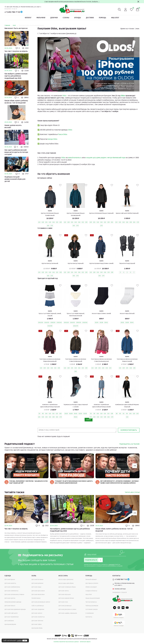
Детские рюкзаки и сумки (67, 609)
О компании (90, 613)
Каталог (28, 18)
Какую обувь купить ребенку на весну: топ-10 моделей (16, 102)
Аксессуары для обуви (66, 583)
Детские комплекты (11, 591)
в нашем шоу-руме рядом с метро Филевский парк (105, 158)
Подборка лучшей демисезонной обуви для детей (15, 179)
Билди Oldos (53, 139)
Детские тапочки (37, 621)
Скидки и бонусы (91, 591)
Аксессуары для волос (66, 579)
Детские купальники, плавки (14, 594)
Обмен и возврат (91, 587)
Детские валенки (37, 583)
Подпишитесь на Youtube (129, 444)
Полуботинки (36, 598)
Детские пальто (10, 606)
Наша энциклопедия (93, 598)
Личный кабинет (91, 579)
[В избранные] (60, 185)
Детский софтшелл (11, 613)
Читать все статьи (132, 492)
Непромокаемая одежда (13, 602)
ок (25, 641)
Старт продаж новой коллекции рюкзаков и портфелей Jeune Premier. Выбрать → (72, 2)
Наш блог (115, 18)
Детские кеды (36, 587)
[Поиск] (119, 10)
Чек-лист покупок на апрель (16, 51)
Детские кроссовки (38, 591)
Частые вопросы (91, 602)
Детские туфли (36, 624)
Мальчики (41, 18)
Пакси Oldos (63, 134)
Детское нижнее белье (66, 598)
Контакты (89, 617)
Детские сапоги (37, 613)
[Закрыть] (138, 2)
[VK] (123, 608)
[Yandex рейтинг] (119, 616)
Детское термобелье (12, 617)
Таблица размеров (92, 606)
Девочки (54, 18)
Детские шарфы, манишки (68, 613)
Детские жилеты (10, 583)
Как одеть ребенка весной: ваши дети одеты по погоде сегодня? (16, 152)
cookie (19, 641)
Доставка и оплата (92, 583)
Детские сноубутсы (38, 617)
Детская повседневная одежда (15, 609)
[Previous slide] (9, 466)
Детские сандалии (38, 609)
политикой (112, 565)
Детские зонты (64, 591)
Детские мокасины (38, 594)
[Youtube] (127, 608)
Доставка (90, 18)
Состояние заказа (91, 609)
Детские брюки (10, 579)
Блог (15, 25)
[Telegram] (21, 12)
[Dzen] (119, 608)
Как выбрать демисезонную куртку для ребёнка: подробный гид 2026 (16, 76)
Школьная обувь (37, 628)
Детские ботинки (37, 579)
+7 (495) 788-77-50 (12, 12)
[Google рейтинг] (119, 624)
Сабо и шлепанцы (38, 606)
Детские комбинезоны (12, 587)
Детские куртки (10, 598)
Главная (8, 25)
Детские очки (63, 602)
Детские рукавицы (65, 606)
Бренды (78, 18)
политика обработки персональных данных (66, 642)
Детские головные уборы (67, 587)
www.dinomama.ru (75, 158)
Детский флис (9, 621)
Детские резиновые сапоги (41, 602)
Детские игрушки (65, 594)
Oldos (64, 96)
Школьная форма (10, 624)
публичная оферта (85, 642)
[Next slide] (135, 466)
